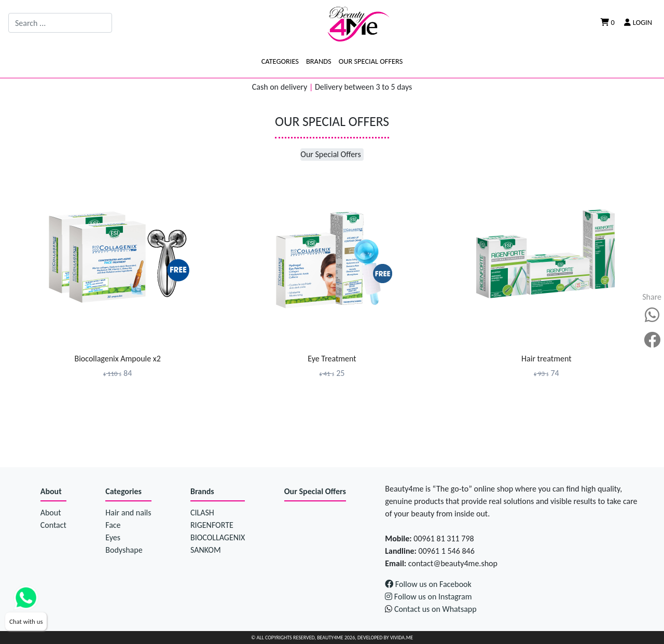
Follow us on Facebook (428, 584)
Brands (319, 61)
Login (638, 22)
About (51, 491)
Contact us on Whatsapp (435, 609)
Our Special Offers (371, 61)
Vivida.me (402, 638)
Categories (280, 61)
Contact (53, 525)
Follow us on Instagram (428, 597)
